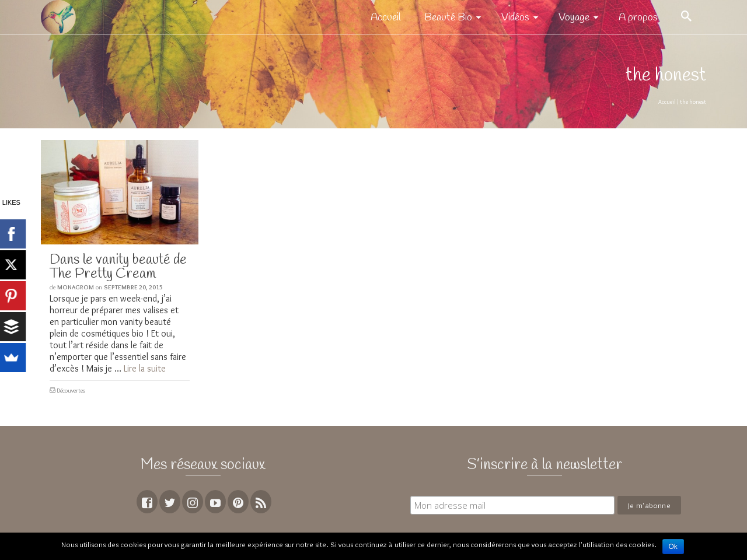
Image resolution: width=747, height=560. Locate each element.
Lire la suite (145, 368)
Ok (673, 547)
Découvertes (71, 391)
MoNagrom (76, 287)
